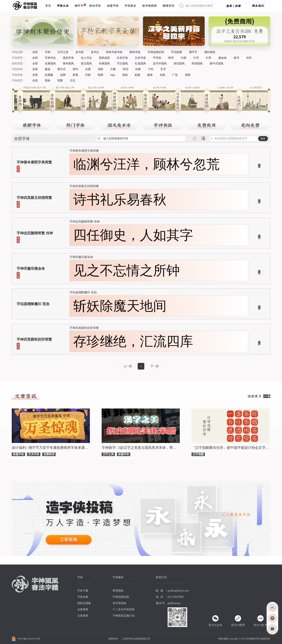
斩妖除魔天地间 (120, 306)
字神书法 (50, 58)
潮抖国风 (210, 52)
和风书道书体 (114, 52)
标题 (137, 75)
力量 (113, 69)
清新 (100, 69)
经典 (138, 69)
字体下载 (83, 591)
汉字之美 (63, 52)
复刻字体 (68, 58)
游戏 (125, 75)
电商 (100, 75)
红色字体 (122, 58)
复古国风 (86, 64)
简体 (48, 81)
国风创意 (104, 58)
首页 (48, 6)
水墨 (88, 69)
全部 (35, 52)
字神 (48, 52)
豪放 (48, 69)
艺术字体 (34, 454)
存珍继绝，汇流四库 (133, 341)
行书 (196, 58)
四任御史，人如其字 (133, 235)
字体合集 (83, 597)
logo (113, 75)
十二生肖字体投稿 (124, 609)
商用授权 (259, 163)
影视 (75, 75)
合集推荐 (83, 609)
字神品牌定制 (156, 52)
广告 (175, 75)
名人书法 (86, 58)
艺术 (163, 69)
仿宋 (249, 58)
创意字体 (113, 6)
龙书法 (95, 52)
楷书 (171, 58)
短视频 (49, 75)
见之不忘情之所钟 (127, 271)
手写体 (157, 58)
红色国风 (140, 64)
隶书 (236, 58)
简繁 (60, 81)
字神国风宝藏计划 (124, 616)
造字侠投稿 (119, 603)
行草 (209, 58)
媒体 (150, 75)
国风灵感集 (84, 603)
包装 (163, 75)
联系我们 (258, 6)
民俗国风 (197, 64)
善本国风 (68, 64)
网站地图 (223, 639)
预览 (263, 139)
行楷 (183, 58)
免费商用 (49, 454)
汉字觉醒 (198, 454)
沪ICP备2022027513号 (29, 639)
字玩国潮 (176, 52)
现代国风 (179, 64)
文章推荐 (83, 616)
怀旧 (126, 69)
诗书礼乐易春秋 (120, 200)
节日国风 (122, 64)
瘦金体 (222, 58)
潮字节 (79, 6)
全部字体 (22, 139)
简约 (75, 69)
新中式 (61, 69)
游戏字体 (95, 6)
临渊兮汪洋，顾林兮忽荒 (146, 164)
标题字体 (18, 454)
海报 (188, 75)
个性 (151, 69)
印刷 (88, 75)
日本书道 (140, 58)
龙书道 (80, 52)
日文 (73, 81)
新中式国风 (217, 64)
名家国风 (50, 64)
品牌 (63, 75)
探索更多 (259, 396)
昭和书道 (135, 52)
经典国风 (104, 64)
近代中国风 (160, 64)
